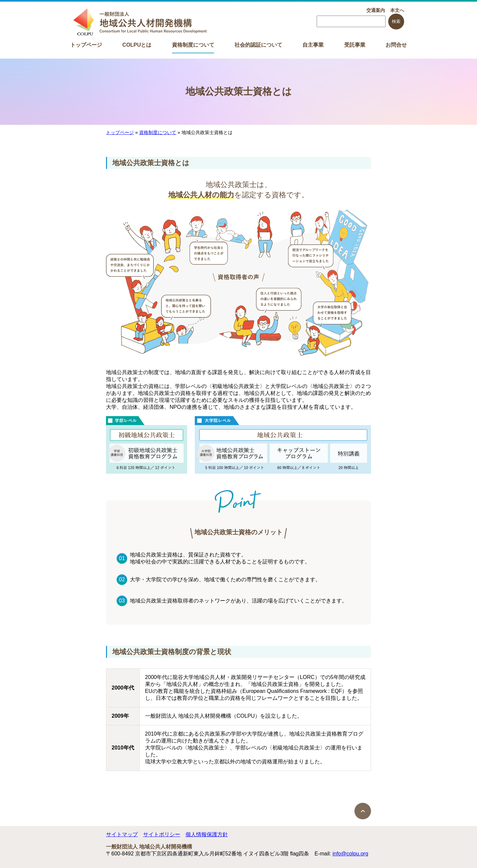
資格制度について (193, 45)
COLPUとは (137, 45)
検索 (396, 21)
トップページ (86, 45)
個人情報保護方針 (207, 834)
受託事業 (355, 45)
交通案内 (376, 10)
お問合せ (396, 45)
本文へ (397, 10)
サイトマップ (122, 834)
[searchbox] (351, 21)
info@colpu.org (350, 854)
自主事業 (313, 45)
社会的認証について (258, 45)
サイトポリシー (162, 834)
